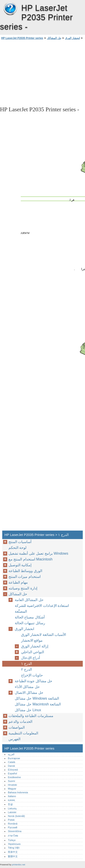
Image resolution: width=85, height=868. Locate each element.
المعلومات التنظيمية (23, 733)
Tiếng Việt (14, 848)
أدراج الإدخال (31, 658)
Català (11, 762)
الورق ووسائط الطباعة (25, 571)
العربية (11, 754)
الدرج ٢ (26, 669)
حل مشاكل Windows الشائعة (37, 698)
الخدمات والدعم (20, 722)
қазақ (11, 800)
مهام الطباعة (18, 582)
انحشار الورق (72, 38)
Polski (11, 820)
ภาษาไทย (13, 836)
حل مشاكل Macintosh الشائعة (38, 704)
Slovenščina (15, 831)
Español (12, 773)
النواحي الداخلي (33, 652)
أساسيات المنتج (20, 542)
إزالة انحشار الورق (35, 646)
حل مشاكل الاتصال (29, 693)
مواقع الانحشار (32, 640)
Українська (14, 844)
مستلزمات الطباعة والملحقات (31, 716)
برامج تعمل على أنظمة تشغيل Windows (38, 553)
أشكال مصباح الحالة (30, 617)
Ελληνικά (13, 770)
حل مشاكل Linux (28, 710)
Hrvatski (12, 785)
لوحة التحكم (17, 548)
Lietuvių (12, 808)
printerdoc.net (19, 865)
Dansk (11, 766)
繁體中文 (13, 856)
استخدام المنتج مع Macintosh (31, 559)
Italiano (12, 796)
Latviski (12, 812)
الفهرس (14, 739)
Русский (13, 827)
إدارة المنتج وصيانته (23, 588)
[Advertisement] (42, 73)
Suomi (11, 781)
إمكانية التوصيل (20, 565)
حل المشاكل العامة (29, 600)
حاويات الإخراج (32, 675)
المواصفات (17, 727)
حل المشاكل (54, 38)
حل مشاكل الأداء (27, 687)
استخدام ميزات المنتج (25, 577)
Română (13, 824)
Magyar (12, 789)
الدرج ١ (26, 664)
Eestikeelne (14, 777)
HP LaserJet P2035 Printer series (10, 9)
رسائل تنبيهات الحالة (30, 623)
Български (14, 758)
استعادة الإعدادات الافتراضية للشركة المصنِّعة (42, 609)
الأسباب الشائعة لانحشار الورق (44, 635)
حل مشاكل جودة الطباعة (34, 681)
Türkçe (12, 840)
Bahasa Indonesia (18, 792)
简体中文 (13, 852)
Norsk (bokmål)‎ (16, 816)
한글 (10, 804)
